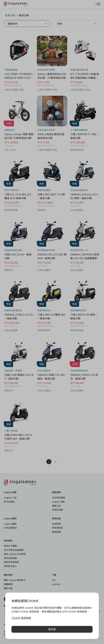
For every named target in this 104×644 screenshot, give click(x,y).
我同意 (52, 629)
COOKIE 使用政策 (21, 618)
